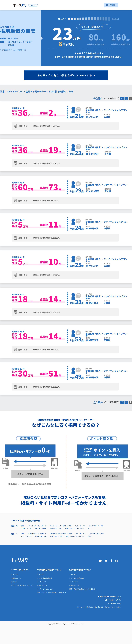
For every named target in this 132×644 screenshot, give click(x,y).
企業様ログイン (16, 578)
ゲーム (90, 529)
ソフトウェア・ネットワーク (37, 526)
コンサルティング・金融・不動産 (61, 526)
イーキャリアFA (42, 585)
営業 (22, 526)
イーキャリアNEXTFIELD (45, 589)
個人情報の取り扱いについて (104, 607)
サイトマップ (81, 607)
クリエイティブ (26, 529)
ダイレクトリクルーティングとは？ (22, 585)
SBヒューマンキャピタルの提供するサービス (52, 593)
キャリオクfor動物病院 (44, 578)
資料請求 (14, 582)
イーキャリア (41, 582)
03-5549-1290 (112, 600)
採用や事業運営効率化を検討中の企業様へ (83, 589)
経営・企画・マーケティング (74, 529)
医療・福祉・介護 (56, 529)
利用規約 (90, 607)
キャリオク (15, 574)
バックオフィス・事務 (96, 526)
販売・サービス (80, 526)
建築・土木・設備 (40, 529)
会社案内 (118, 607)
